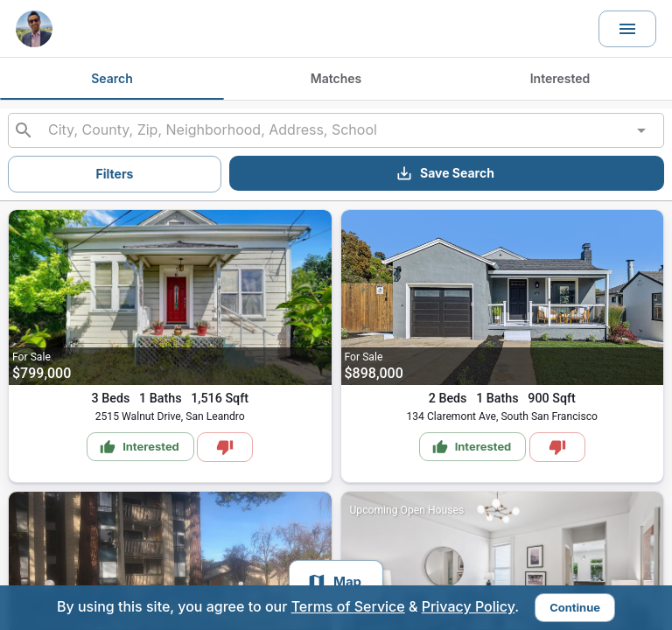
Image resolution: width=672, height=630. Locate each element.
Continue (575, 607)
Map (334, 582)
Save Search (445, 173)
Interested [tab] (560, 78)
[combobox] (336, 130)
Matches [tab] (336, 78)
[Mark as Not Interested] (225, 447)
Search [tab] (112, 78)
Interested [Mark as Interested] (140, 447)
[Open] (641, 130)
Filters (115, 174)
